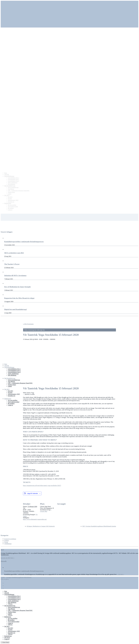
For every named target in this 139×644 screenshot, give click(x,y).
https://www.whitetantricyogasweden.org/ (35, 519)
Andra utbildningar (13, 374)
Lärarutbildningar (9, 367)
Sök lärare (7, 638)
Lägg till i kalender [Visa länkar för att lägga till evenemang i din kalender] (33, 493)
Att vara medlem (13, 400)
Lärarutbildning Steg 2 (14, 370)
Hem (6, 364)
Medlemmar (8, 399)
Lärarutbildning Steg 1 (14, 369)
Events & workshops (10, 539)
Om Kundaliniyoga (10, 378)
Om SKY (7, 389)
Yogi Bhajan (11, 381)
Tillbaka (10, 604)
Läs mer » (121, 574)
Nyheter (7, 540)
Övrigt (6, 542)
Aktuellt (7, 366)
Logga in (10, 405)
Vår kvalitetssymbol (14, 402)
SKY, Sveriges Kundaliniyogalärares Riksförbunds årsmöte (99, 526)
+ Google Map (46, 511)
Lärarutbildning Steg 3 (14, 372)
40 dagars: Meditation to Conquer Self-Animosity (41, 526)
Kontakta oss (11, 396)
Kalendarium (8, 636)
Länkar (10, 386)
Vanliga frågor (12, 385)
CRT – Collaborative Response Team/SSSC (20, 383)
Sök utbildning (12, 375)
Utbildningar (8, 544)
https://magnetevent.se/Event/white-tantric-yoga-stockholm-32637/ (42, 486)
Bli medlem (11, 403)
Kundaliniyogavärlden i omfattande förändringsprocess (24, 571)
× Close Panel (5, 642)
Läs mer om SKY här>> (8, 558)
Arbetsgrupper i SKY (14, 394)
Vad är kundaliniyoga (14, 380)
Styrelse (10, 392)
